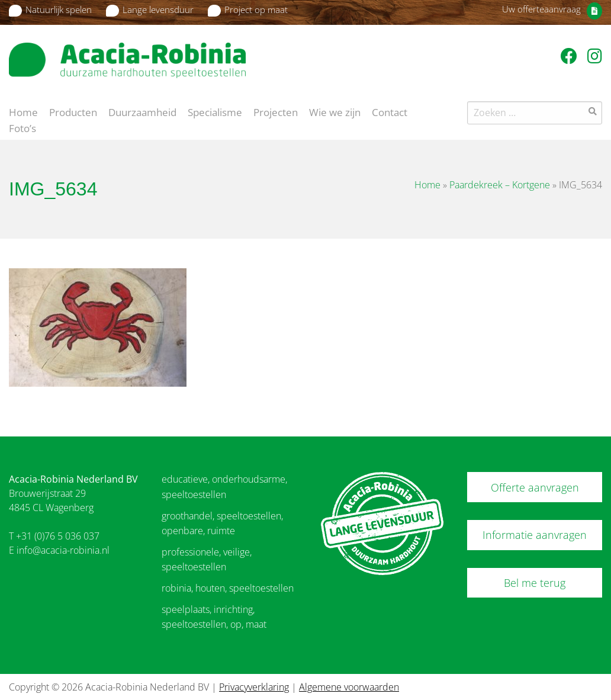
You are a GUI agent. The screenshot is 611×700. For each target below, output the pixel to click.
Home (23, 111)
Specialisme (215, 111)
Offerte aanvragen (535, 487)
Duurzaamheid (142, 111)
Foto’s (22, 127)
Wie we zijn (335, 111)
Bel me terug (535, 583)
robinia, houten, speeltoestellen (228, 588)
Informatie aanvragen (535, 535)
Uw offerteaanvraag (541, 9)
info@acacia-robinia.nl (63, 550)
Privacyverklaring (254, 687)
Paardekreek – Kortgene (500, 185)
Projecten (276, 111)
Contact (390, 111)
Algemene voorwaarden (349, 687)
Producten (73, 111)
